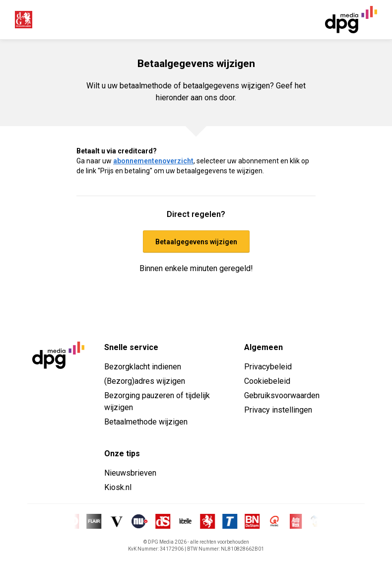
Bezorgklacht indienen (143, 367)
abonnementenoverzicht (153, 161)
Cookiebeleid (267, 381)
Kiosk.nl (118, 487)
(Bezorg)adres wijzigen (145, 381)
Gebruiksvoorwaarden (282, 395)
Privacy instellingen (278, 410)
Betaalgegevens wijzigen (196, 242)
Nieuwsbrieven (130, 473)
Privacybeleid (268, 367)
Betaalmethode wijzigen (146, 422)
